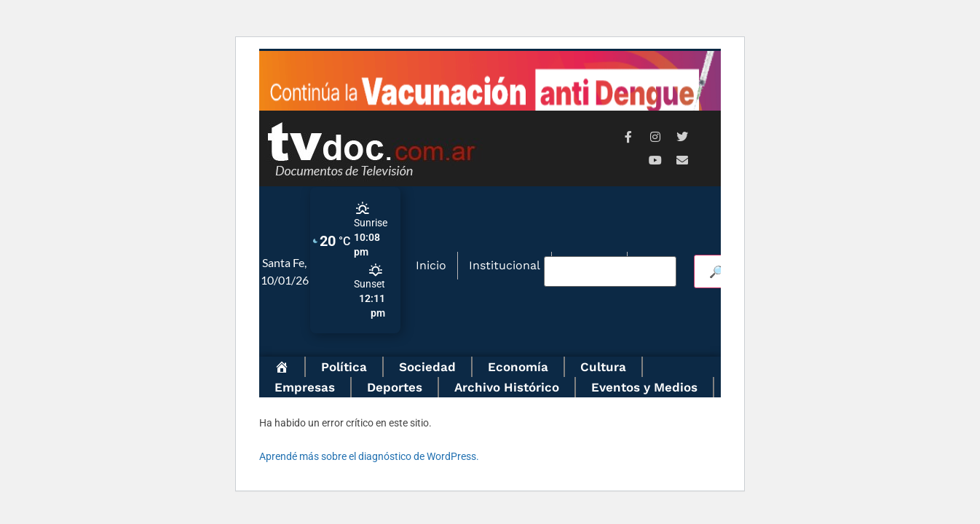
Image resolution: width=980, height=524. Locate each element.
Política (344, 367)
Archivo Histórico (507, 387)
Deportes (395, 387)
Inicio (431, 265)
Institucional (505, 265)
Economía (518, 367)
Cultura (603, 367)
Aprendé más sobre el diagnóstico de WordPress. (369, 456)
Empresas (305, 387)
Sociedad (427, 367)
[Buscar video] (610, 271)
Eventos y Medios (644, 387)
